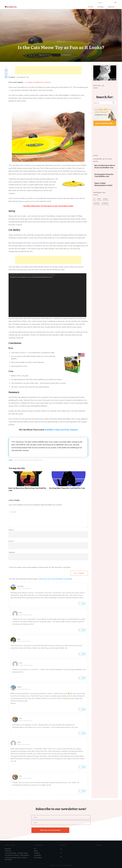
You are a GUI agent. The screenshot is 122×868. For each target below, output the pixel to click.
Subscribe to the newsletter (50, 830)
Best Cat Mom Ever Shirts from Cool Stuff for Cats (105, 166)
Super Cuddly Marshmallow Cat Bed (105, 184)
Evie (21, 613)
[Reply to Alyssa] (82, 709)
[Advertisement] (48, 70)
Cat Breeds (96, 203)
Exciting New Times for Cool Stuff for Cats (105, 175)
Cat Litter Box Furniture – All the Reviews (17, 855)
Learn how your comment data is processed (55, 579)
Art (94, 199)
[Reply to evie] (82, 678)
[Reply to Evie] (82, 630)
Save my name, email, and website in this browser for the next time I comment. (40, 567)
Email (11, 541)
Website (12, 552)
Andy (19, 742)
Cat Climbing (105, 203)
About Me (8, 849)
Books (99, 199)
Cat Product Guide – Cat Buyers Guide (16, 853)
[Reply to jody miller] (82, 604)
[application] (47, 295)
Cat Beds (105, 199)
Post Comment (79, 573)
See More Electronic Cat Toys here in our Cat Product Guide (48, 206)
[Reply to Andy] (82, 767)
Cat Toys (56, 55)
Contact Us (8, 851)
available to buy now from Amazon (61, 429)
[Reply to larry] (82, 654)
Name (12, 530)
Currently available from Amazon (38, 82)
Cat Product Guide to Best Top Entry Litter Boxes (16, 859)
